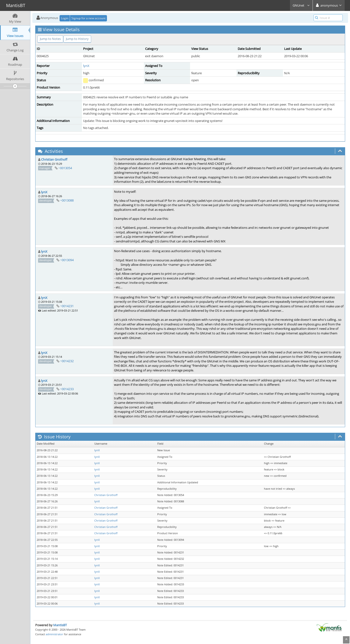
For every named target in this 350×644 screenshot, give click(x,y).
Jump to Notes (50, 39)
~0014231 (67, 306)
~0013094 (67, 260)
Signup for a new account (88, 18)
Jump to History (77, 39)
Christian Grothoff (54, 159)
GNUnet (301, 5)
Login (65, 18)
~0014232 (67, 361)
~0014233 (67, 389)
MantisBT (60, 625)
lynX (86, 66)
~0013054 (65, 168)
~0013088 (67, 200)
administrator (54, 634)
